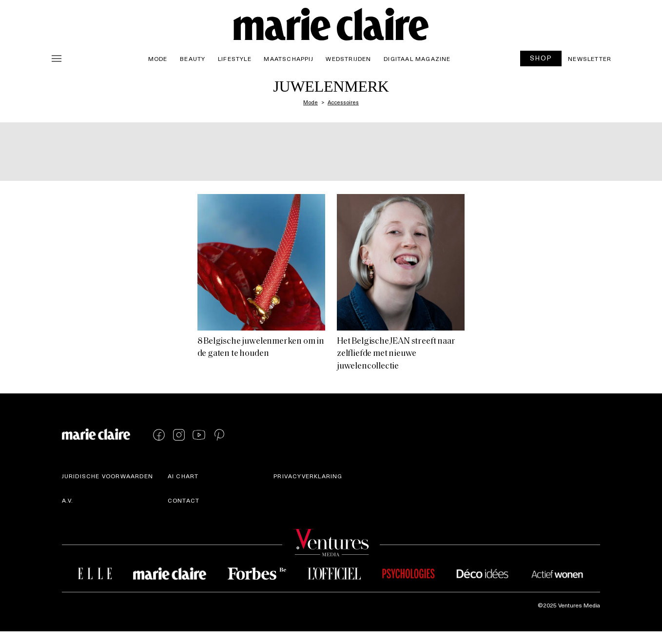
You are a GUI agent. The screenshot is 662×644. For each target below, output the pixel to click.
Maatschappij (288, 59)
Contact (184, 500)
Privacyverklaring (308, 476)
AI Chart (183, 476)
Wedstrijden (348, 59)
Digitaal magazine (417, 59)
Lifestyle (235, 59)
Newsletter (590, 59)
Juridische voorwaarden (107, 476)
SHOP (541, 58)
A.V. (68, 500)
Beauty (193, 59)
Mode (158, 59)
